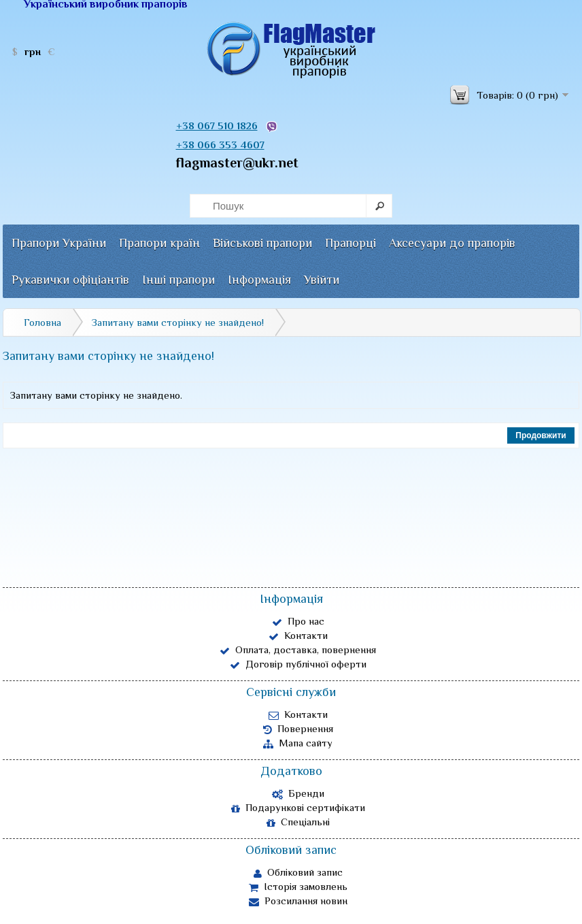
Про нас (298, 621)
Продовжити (541, 435)
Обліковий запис (298, 872)
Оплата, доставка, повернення (298, 650)
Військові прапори (262, 243)
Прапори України (59, 243)
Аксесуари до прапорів (452, 243)
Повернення (298, 729)
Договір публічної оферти (298, 664)
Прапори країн (159, 243)
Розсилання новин (298, 901)
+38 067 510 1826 (217, 126)
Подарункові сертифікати (298, 808)
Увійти (322, 280)
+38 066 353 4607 (220, 145)
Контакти (298, 636)
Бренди (298, 793)
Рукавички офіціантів (70, 280)
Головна (42, 322)
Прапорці (350, 243)
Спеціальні (298, 822)
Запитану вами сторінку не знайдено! (178, 322)
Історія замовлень (298, 887)
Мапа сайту (298, 743)
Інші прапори (178, 280)
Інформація (259, 280)
